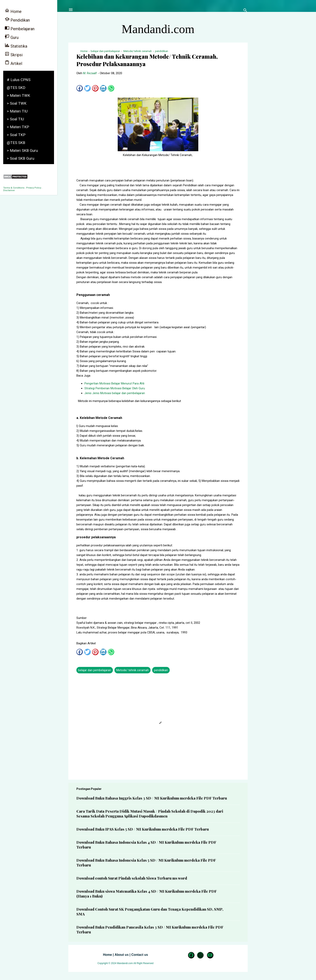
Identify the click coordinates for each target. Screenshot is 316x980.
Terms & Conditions (14, 188)
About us (122, 955)
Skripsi (14, 54)
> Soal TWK (17, 103)
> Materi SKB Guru (22, 150)
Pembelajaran (20, 28)
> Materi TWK (18, 95)
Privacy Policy (34, 188)
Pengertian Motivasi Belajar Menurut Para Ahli (114, 383)
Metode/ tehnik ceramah (133, 670)
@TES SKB (16, 143)
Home (107, 955)
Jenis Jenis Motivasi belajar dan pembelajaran (115, 393)
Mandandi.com (158, 29)
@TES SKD (16, 88)
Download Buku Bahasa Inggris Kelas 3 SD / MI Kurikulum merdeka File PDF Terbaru (152, 798)
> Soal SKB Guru (21, 158)
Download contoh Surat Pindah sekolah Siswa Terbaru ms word (132, 878)
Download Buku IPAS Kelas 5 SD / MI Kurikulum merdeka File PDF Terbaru (143, 829)
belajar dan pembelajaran (95, 670)
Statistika (16, 46)
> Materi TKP (18, 127)
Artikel (13, 63)
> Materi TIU (17, 111)
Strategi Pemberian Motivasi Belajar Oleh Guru (115, 388)
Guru (12, 37)
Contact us (140, 955)
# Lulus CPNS (19, 80)
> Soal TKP (16, 135)
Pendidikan (17, 20)
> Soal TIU (15, 119)
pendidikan (161, 670)
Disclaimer (9, 190)
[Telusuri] (245, 11)
